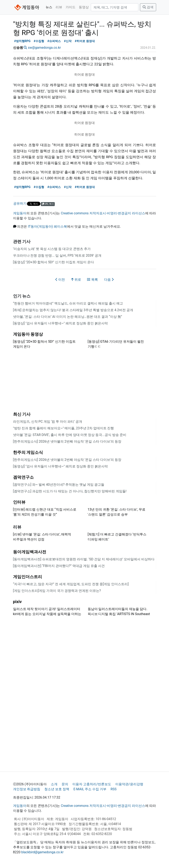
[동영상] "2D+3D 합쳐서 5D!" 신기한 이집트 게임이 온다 (53, 262)
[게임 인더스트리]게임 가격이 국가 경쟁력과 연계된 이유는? (57, 591)
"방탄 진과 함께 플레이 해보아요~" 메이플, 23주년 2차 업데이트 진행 (64, 428)
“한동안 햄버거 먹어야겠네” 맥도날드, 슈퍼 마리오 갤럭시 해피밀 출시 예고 (68, 303)
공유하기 (20, 203)
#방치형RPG (22, 41)
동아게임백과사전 (30, 552)
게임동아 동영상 (28, 334)
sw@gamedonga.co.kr (44, 48)
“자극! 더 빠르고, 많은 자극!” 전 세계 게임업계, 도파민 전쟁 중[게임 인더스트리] (71, 584)
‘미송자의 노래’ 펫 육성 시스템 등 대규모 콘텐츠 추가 (52, 249)
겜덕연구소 (23, 477)
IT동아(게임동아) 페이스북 (47, 226)
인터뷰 (19, 502)
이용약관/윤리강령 (129, 784)
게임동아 (20, 213)
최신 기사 (22, 414)
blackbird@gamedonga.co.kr (42, 852)
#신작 (68, 41)
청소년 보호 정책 (57, 789)
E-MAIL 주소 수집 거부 (90, 789)
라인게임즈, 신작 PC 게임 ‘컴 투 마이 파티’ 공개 (48, 422)
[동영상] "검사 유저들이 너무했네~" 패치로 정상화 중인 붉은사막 (60, 323)
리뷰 (59, 7)
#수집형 (39, 41)
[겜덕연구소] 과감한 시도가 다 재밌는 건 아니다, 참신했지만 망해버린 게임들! (70, 491)
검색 (148, 7)
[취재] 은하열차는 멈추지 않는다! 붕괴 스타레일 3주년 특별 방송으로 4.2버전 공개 (73, 310)
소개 (54, 784)
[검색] (115, 7)
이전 (60, 280)
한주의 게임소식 (28, 452)
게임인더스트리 (28, 577)
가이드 (71, 7)
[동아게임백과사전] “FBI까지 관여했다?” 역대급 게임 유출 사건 (59, 566)
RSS (114, 789)
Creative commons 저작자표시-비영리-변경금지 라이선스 (103, 213)
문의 (65, 784)
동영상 (84, 7)
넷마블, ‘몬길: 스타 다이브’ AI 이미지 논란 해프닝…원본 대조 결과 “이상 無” (68, 317)
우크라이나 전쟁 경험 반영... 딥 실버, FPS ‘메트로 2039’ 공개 (57, 256)
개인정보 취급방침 (27, 789)
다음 (109, 280)
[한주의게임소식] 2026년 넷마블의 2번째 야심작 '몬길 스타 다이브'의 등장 (67, 441)
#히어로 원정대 (85, 41)
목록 (92, 280)
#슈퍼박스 (54, 41)
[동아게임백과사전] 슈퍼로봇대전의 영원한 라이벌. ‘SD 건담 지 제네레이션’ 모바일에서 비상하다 (84, 559)
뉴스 (49, 7)
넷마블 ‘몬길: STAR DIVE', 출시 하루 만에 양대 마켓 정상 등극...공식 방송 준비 (70, 435)
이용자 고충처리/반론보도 (92, 784)
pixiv (17, 602)
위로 (76, 280)
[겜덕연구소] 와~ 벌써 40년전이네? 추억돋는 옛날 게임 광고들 (59, 485)
